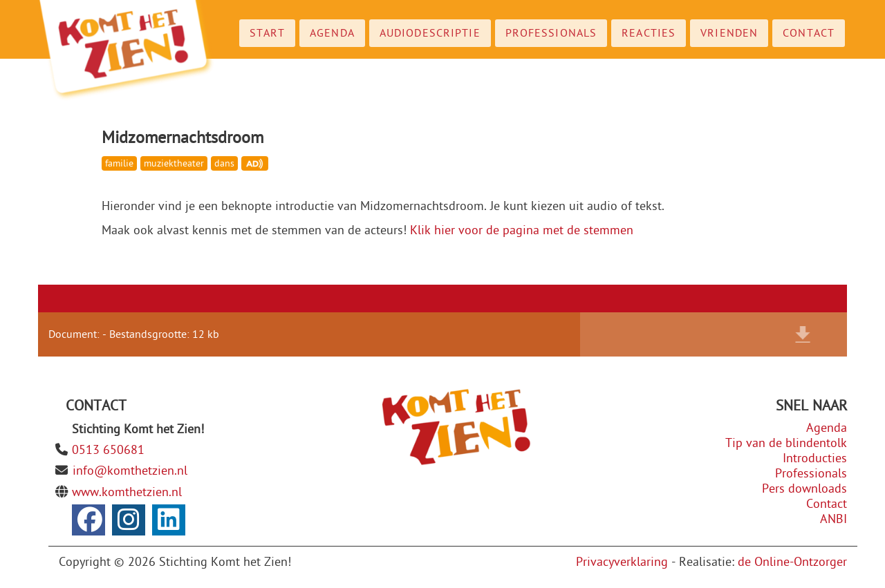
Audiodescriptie (430, 33)
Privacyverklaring (622, 562)
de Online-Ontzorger (792, 562)
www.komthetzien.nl (127, 492)
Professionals (551, 33)
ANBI (833, 519)
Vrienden (729, 33)
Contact (809, 33)
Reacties (649, 33)
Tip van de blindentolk (786, 443)
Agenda (332, 33)
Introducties (815, 458)
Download (803, 334)
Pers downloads (804, 489)
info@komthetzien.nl (130, 471)
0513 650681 (108, 450)
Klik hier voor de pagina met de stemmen (522, 230)
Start (268, 33)
